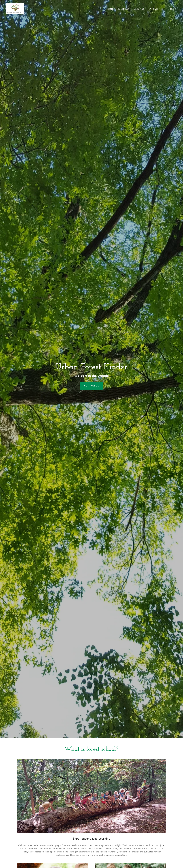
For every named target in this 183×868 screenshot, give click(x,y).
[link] (15, 8)
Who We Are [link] (156, 9)
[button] (172, 9)
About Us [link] (139, 9)
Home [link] (110, 9)
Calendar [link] (123, 9)
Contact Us (91, 386)
